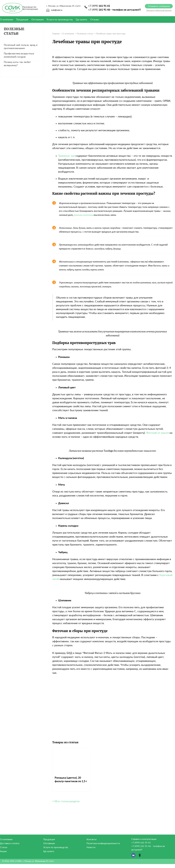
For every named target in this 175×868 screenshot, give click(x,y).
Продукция (22, 20)
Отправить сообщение (159, 6)
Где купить (82, 20)
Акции (3, 851)
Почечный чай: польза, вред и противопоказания (21, 47)
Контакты (92, 840)
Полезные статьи (14, 31)
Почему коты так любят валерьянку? (17, 64)
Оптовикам (37, 20)
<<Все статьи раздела (66, 801)
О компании (6, 840)
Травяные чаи (66, 156)
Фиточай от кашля (157, 433)
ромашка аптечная (83, 215)
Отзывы (95, 20)
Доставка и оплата (10, 843)
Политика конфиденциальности (103, 843)
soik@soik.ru (54, 10)
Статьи (4, 847)
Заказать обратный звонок (159, 10)
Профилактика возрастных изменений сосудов (19, 55)
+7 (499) (99, 6)
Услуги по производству (60, 20)
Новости (91, 847)
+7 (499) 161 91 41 (141, 843)
